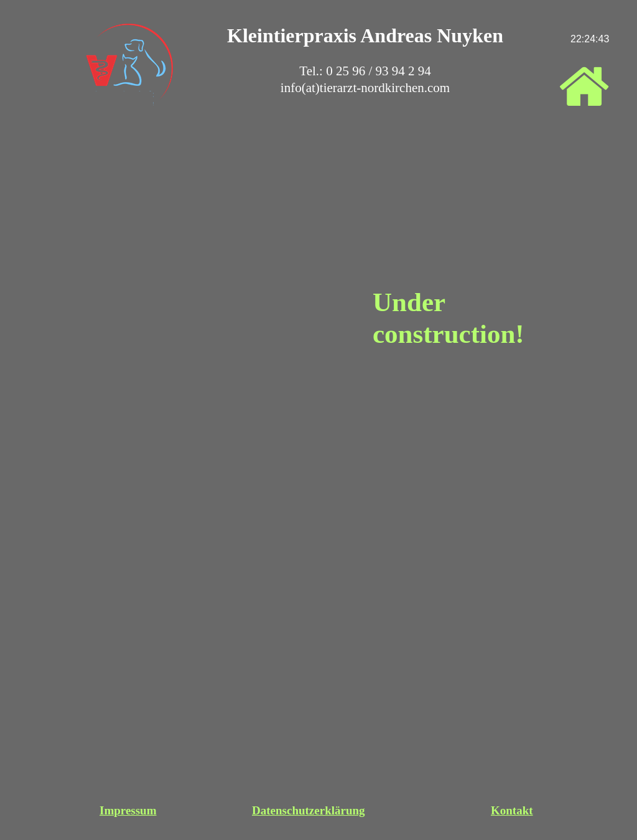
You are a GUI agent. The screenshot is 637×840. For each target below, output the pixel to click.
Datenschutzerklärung (309, 810)
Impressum (128, 810)
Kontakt (512, 810)
